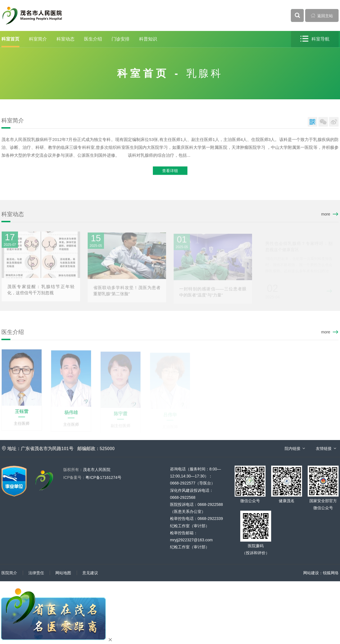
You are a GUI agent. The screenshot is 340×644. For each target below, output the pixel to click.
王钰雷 (22, 413)
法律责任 (36, 573)
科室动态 (65, 39)
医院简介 (9, 573)
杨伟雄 (71, 414)
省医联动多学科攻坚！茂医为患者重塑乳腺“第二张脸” (127, 292)
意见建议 (90, 573)
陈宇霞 (121, 415)
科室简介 (38, 39)
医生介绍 (93, 39)
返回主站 (322, 15)
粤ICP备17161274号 (92, 477)
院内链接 (293, 448)
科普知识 (148, 39)
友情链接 (324, 448)
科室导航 (315, 39)
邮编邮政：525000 (96, 449)
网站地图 (63, 573)
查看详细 (170, 171)
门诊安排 (121, 39)
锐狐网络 (331, 573)
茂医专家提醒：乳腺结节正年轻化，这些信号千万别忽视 (41, 291)
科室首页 (10, 39)
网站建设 (311, 573)
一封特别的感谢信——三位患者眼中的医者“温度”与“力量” (213, 293)
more (326, 214)
